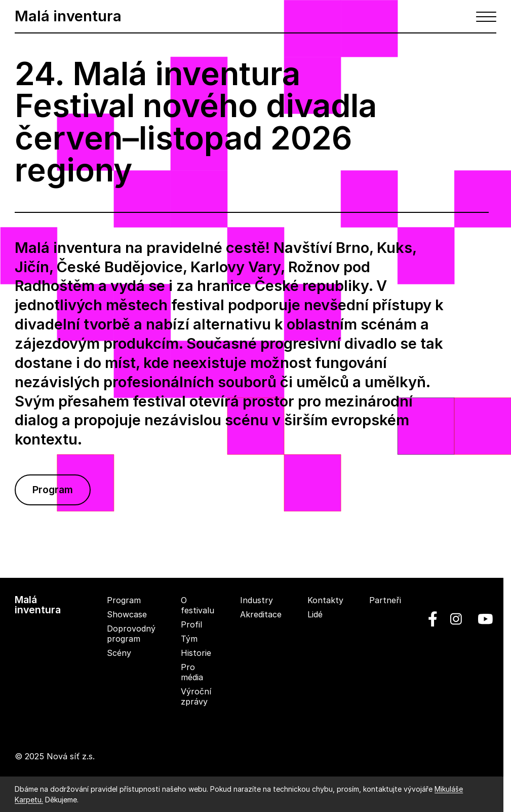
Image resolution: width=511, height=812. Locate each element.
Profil (191, 624)
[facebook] (433, 619)
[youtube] (481, 619)
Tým (189, 639)
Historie (196, 653)
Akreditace (261, 614)
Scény (119, 653)
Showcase (127, 614)
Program (53, 490)
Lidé (315, 614)
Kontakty (325, 600)
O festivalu (198, 605)
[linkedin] (456, 619)
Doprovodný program (131, 634)
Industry (257, 600)
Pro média (192, 672)
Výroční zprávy (196, 696)
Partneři (385, 600)
